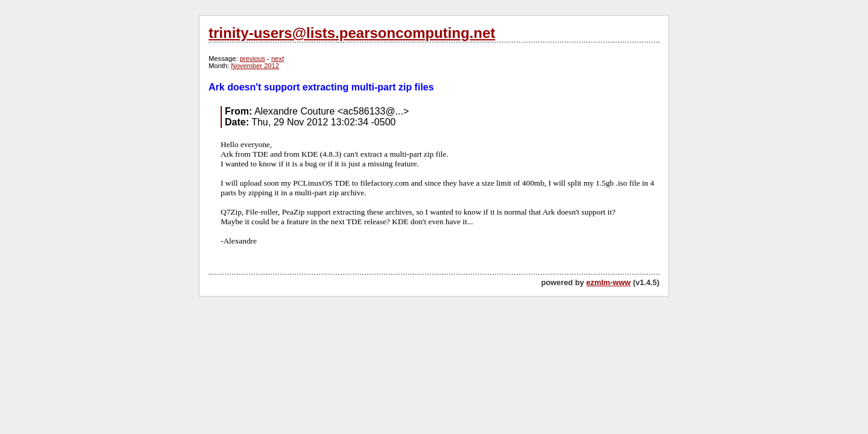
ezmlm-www (608, 282)
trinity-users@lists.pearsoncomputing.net (352, 33)
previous (253, 58)
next (278, 58)
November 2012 (255, 66)
